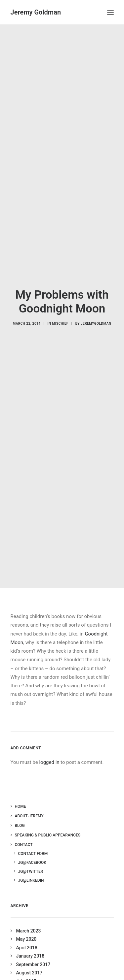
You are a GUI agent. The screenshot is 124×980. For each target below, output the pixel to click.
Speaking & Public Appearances (48, 823)
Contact (24, 833)
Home (21, 794)
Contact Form (33, 841)
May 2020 (26, 927)
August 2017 (29, 961)
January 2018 (30, 944)
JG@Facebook (32, 850)
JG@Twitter (31, 859)
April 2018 (27, 935)
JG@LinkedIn (31, 868)
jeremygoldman (96, 317)
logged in (49, 750)
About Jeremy (29, 804)
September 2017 (33, 952)
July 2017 (26, 969)
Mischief (60, 317)
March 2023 (29, 919)
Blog (20, 813)
